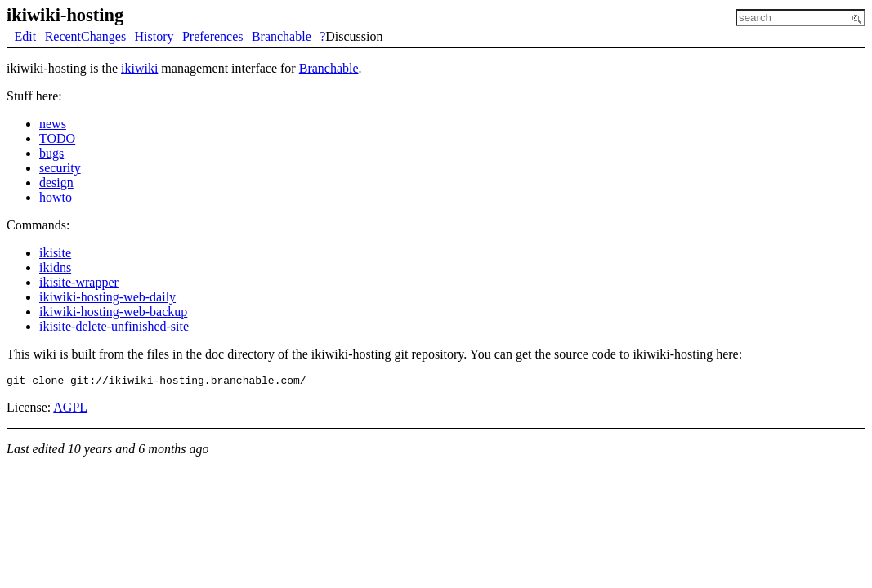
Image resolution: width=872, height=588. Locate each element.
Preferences (213, 36)
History (154, 36)
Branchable (282, 36)
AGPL (70, 410)
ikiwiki (139, 68)
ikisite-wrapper (79, 282)
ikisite (55, 253)
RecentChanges (86, 36)
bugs (51, 153)
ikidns (55, 267)
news (53, 124)
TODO (57, 138)
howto (56, 197)
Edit (26, 36)
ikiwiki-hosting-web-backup (113, 312)
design (56, 183)
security (60, 168)
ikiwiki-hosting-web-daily (107, 297)
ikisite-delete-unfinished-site (114, 326)
